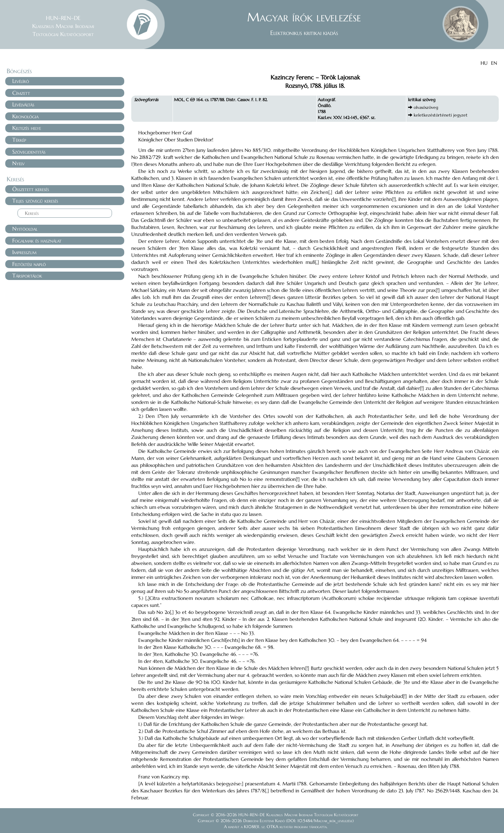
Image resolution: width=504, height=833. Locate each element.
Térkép (19, 140)
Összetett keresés (31, 189)
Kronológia (25, 116)
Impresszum (24, 252)
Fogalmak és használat (37, 240)
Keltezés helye (27, 128)
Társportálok (27, 275)
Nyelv (18, 163)
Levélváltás (23, 104)
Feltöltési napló (29, 264)
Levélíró (21, 81)
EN (494, 63)
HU (484, 63)
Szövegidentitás (29, 152)
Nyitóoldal (25, 229)
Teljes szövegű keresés (35, 201)
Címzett (21, 93)
